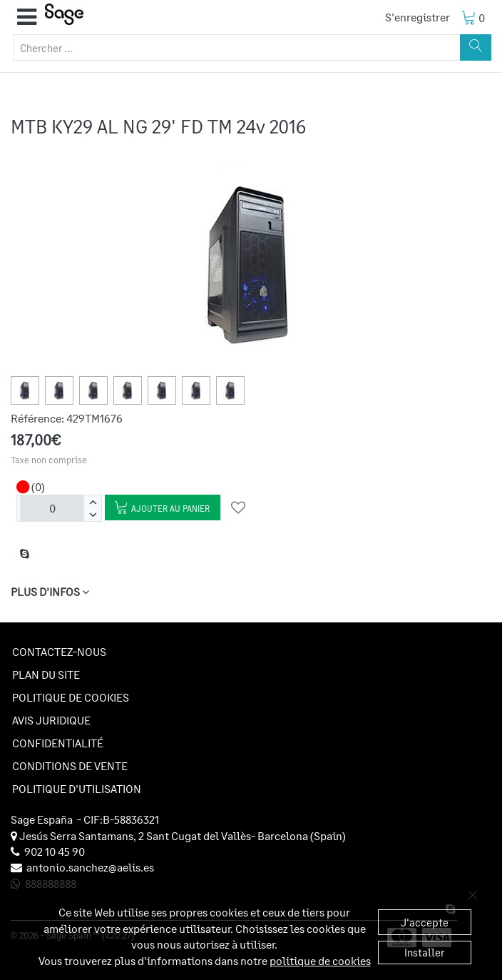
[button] (27, 17)
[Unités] (52, 508)
